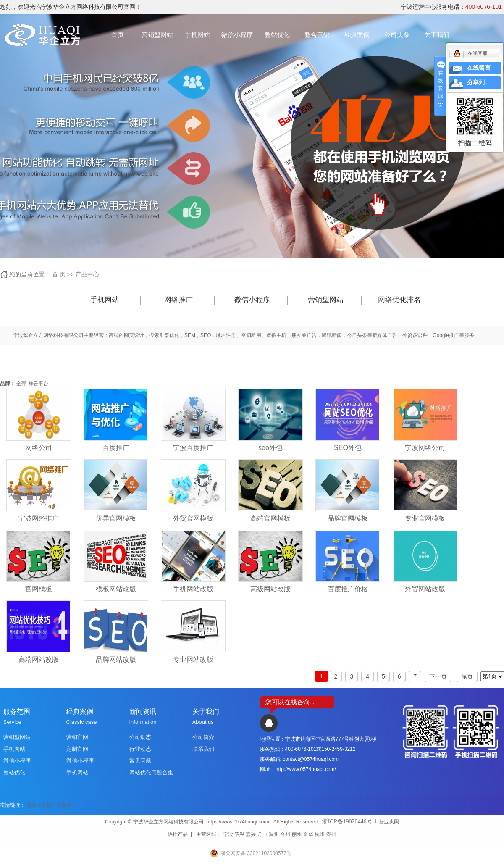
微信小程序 (237, 35)
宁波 (228, 834)
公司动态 (140, 737)
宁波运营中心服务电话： (451, 7)
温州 (274, 834)
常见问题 (140, 761)
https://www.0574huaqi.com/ (238, 822)
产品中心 (87, 274)
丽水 (297, 834)
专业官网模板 (425, 518)
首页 (118, 35)
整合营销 (317, 35)
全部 (21, 384)
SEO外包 (348, 448)
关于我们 (437, 35)
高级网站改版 (270, 589)
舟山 (262, 834)
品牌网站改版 (116, 659)
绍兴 (239, 834)
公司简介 (203, 737)
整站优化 (277, 35)
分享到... (478, 83)
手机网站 (197, 35)
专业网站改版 (193, 659)
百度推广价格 (348, 589)
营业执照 (389, 822)
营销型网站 (157, 35)
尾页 (467, 676)
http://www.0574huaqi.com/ (306, 769)
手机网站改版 (193, 589)
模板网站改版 (116, 589)
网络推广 (178, 300)
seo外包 (270, 448)
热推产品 (178, 834)
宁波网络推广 (39, 518)
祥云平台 (38, 384)
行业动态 (140, 749)
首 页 (59, 274)
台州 (285, 834)
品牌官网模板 (348, 518)
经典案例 (357, 35)
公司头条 (397, 35)
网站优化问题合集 (151, 772)
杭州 (320, 834)
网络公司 (39, 448)
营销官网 (77, 737)
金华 (308, 834)
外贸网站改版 (425, 589)
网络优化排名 (399, 300)
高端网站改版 (39, 659)
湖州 (331, 834)
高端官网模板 (270, 518)
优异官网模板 (116, 518)
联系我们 (203, 749)
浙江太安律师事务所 (49, 805)
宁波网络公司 (425, 448)
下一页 (438, 676)
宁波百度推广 (193, 448)
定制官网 (77, 749)
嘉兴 (251, 834)
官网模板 (39, 589)
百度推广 (116, 448)
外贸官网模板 (193, 518)
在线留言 (479, 68)
